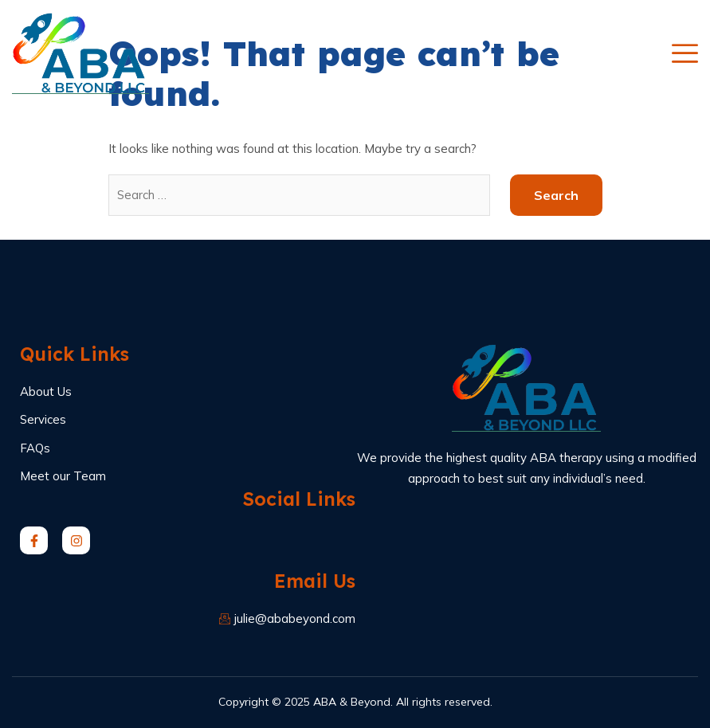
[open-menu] (685, 53)
